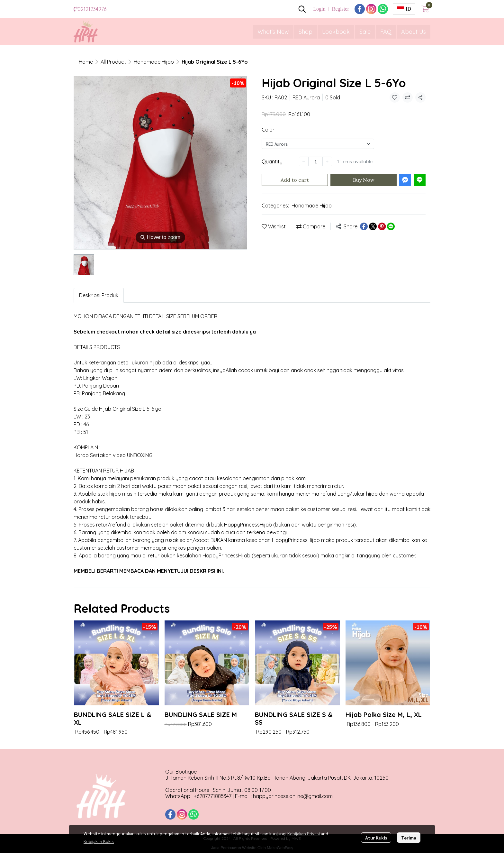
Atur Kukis (376, 838)
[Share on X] (373, 226)
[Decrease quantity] (304, 161)
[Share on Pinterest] (382, 226)
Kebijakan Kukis (99, 841)
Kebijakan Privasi (304, 833)
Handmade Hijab (154, 62)
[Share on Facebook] (364, 226)
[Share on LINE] (391, 226)
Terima (409, 838)
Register (340, 9)
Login (319, 9)
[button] (302, 9)
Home (86, 62)
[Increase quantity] (327, 161)
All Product (113, 62)
